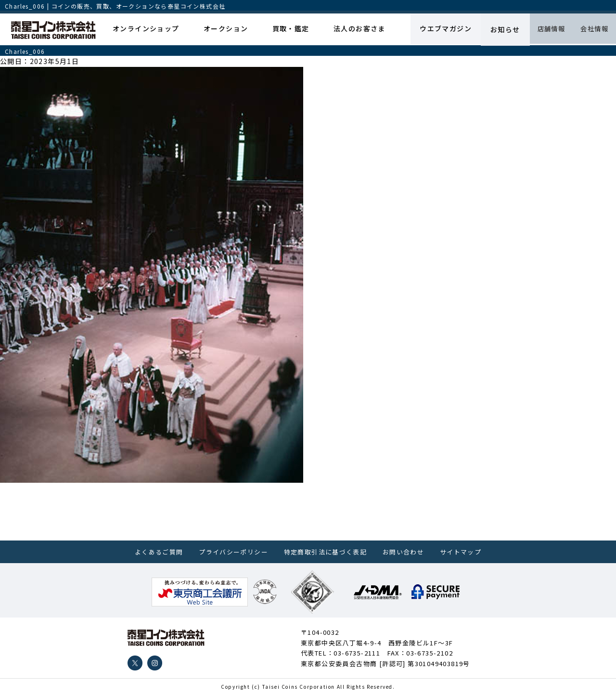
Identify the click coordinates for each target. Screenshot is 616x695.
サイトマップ (461, 552)
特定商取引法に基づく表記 (326, 552)
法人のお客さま (348, 29)
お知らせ (494, 29)
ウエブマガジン (434, 29)
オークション (220, 29)
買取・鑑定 (283, 29)
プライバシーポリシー (233, 552)
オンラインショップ (144, 29)
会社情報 (591, 29)
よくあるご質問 (159, 552)
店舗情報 (543, 29)
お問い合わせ (403, 552)
